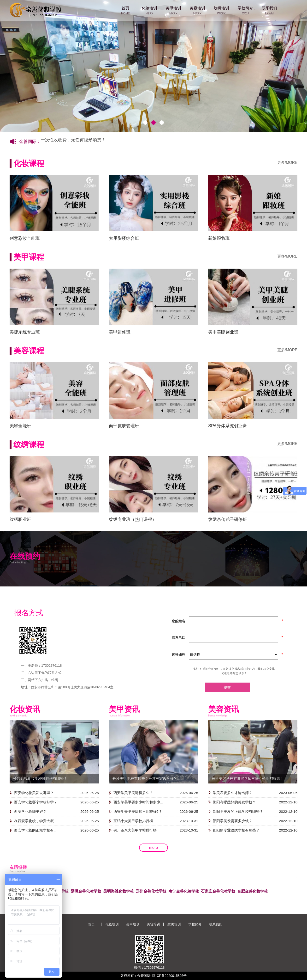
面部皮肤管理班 (124, 426)
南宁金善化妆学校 (184, 891)
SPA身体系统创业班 (227, 426)
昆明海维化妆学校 (118, 891)
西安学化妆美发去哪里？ (34, 793)
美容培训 (153, 924)
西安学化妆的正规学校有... (35, 830)
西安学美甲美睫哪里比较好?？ (138, 811)
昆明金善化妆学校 (86, 891)
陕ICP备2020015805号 (169, 976)
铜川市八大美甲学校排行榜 (135, 830)
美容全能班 (20, 426)
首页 (91, 924)
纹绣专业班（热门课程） (133, 519)
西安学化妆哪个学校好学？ (36, 802)
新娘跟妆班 (219, 238)
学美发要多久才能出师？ (233, 793)
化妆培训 (112, 924)
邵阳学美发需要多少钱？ (233, 821)
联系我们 (216, 924)
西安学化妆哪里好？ (30, 811)
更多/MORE (287, 163)
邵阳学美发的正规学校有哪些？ (238, 811)
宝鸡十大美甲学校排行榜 (133, 821)
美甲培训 (133, 924)
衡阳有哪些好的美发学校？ (234, 802)
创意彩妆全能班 (25, 238)
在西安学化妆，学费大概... (35, 821)
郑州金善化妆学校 (151, 891)
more (153, 847)
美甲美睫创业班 (223, 332)
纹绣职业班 (20, 519)
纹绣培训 (174, 924)
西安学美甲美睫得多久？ (133, 793)
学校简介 (195, 924)
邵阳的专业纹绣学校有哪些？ (236, 830)
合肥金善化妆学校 (253, 891)
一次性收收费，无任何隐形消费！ (73, 142)
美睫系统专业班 (25, 332)
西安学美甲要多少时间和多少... (138, 802)
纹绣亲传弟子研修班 (228, 519)
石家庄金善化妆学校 (218, 891)
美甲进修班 (120, 332)
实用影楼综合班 (124, 238)
